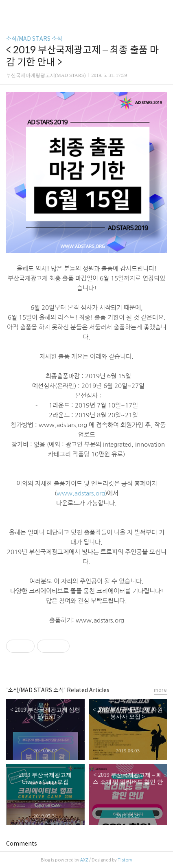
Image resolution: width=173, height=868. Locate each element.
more (160, 690)
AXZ (84, 860)
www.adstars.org (81, 493)
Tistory (125, 860)
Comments (22, 844)
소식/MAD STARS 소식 (34, 39)
